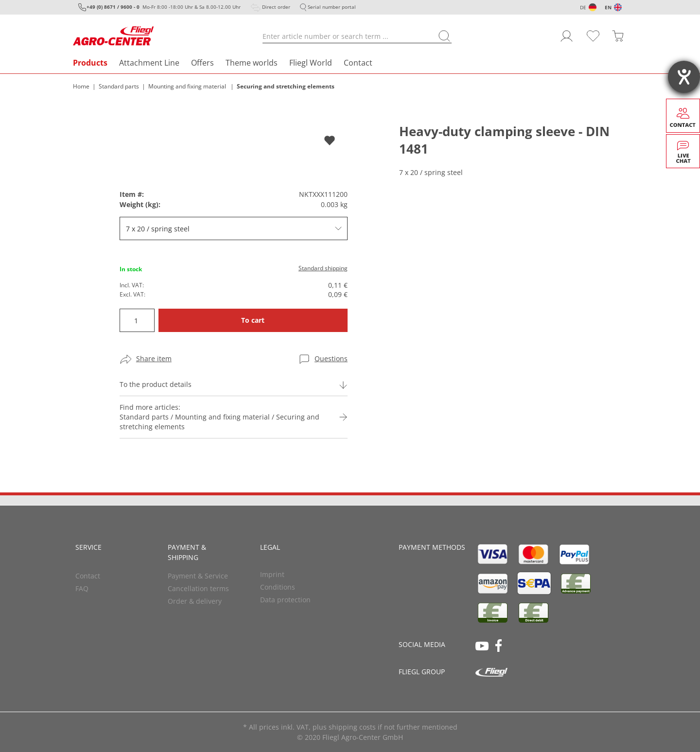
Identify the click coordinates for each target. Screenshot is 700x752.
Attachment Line (149, 63)
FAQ (82, 588)
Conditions (278, 587)
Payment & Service (198, 576)
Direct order (276, 7)
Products (90, 63)
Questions (331, 359)
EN (608, 7)
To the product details (156, 384)
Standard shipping (323, 268)
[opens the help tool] (684, 77)
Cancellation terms (198, 588)
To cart (253, 320)
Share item (154, 359)
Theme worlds (252, 63)
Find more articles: (222, 417)
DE (583, 7)
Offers (202, 63)
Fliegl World (311, 63)
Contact (358, 63)
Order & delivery (195, 601)
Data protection (285, 600)
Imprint (272, 574)
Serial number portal (332, 7)
